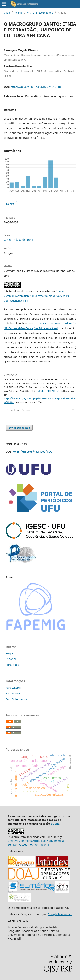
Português (12, 665)
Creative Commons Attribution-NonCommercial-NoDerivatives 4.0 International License (36, 296)
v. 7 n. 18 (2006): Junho (40, 13)
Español (11, 659)
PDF (12, 204)
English (11, 653)
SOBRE (55, 824)
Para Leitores (13, 688)
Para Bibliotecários (16, 699)
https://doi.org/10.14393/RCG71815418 (36, 87)
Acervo (19, 13)
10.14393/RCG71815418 (49, 391)
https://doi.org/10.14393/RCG (32, 452)
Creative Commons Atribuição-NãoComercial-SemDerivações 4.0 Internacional (37, 843)
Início (7, 13)
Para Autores (13, 693)
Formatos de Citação (18, 410)
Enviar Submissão (19, 428)
